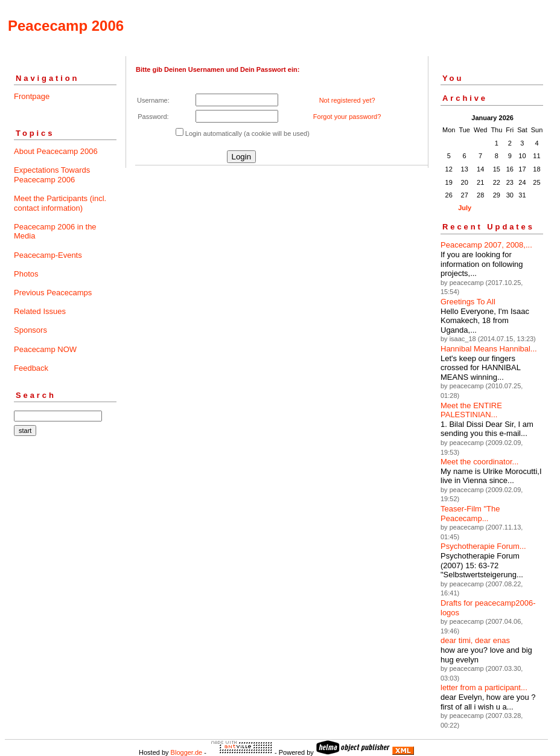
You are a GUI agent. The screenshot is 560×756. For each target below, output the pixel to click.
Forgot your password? (347, 117)
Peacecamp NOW (45, 349)
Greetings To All (468, 302)
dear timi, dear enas (475, 640)
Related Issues (40, 311)
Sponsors (30, 330)
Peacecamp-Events (48, 255)
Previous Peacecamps (53, 293)
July (465, 208)
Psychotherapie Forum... (483, 546)
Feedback (31, 368)
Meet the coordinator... (479, 462)
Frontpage (32, 96)
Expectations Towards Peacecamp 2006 (52, 175)
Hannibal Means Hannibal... (489, 349)
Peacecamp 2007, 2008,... (486, 245)
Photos (26, 274)
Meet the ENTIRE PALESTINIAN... (471, 410)
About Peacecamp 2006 (56, 151)
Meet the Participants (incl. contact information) (60, 203)
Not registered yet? (347, 100)
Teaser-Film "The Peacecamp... (470, 514)
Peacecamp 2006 (66, 26)
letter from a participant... (484, 687)
